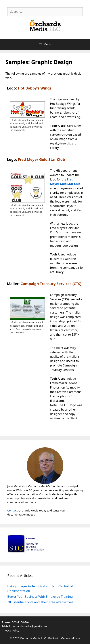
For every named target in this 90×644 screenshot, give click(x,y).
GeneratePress (71, 638)
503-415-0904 (21, 622)
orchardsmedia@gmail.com (29, 626)
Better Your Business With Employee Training (40, 596)
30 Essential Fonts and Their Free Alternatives (40, 602)
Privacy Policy (10, 630)
